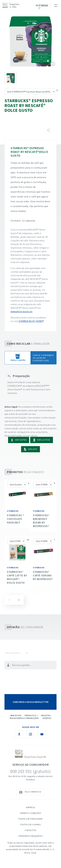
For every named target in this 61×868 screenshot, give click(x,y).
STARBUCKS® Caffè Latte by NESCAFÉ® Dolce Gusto (17, 577)
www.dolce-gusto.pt (22, 311)
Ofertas (47, 718)
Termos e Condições (30, 813)
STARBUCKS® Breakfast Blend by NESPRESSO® (41, 521)
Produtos (30, 715)
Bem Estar (16, 715)
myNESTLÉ (42, 7)
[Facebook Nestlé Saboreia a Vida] (19, 734)
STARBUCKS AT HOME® (31, 321)
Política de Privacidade (30, 819)
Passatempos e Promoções (24, 718)
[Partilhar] (48, 130)
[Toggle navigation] (56, 5)
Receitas (46, 715)
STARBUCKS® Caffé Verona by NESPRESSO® (43, 575)
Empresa (30, 807)
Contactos (30, 830)
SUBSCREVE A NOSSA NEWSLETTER (31, 702)
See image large (30, 41)
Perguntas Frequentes (30, 836)
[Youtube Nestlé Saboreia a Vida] (42, 734)
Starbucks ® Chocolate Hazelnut (15, 519)
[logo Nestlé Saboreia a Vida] (12, 5)
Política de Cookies (30, 825)
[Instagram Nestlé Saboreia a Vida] (30, 734)
